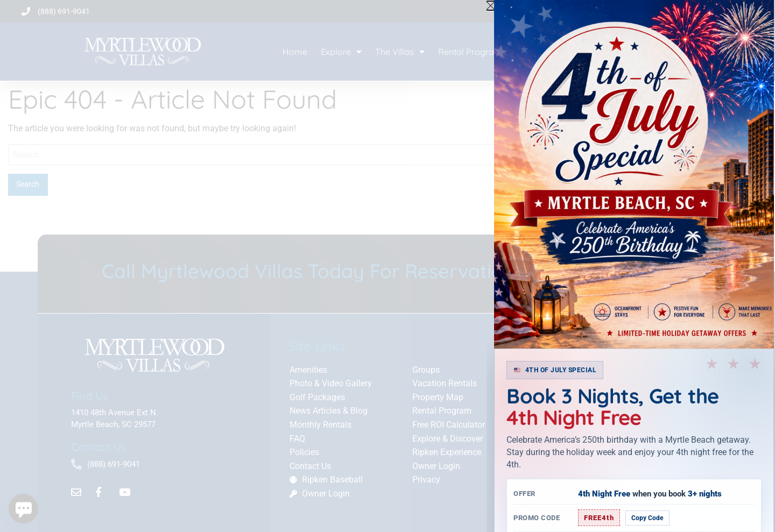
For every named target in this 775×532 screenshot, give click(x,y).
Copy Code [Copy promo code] (647, 518)
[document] (387, 266)
